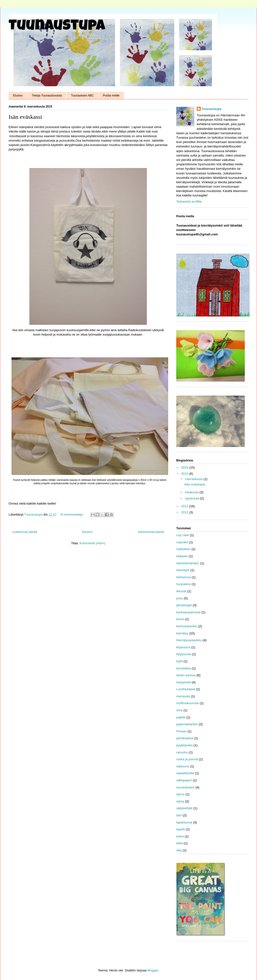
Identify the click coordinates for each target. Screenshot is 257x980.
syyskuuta (193, 498)
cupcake (182, 542)
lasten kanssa (186, 675)
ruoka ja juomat (187, 759)
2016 (185, 467)
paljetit (181, 717)
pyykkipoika (184, 745)
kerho (180, 619)
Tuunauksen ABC (82, 96)
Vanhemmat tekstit (151, 532)
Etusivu (18, 96)
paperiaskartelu (187, 724)
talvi (179, 815)
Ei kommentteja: (73, 514)
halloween (183, 549)
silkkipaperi (184, 780)
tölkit (180, 843)
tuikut (180, 836)
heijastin (182, 556)
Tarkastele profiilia (189, 201)
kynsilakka (184, 668)
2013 (185, 506)
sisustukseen (185, 787)
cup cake (183, 535)
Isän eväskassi (25, 117)
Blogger (153, 970)
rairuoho (182, 752)
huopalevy (183, 584)
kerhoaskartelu (187, 626)
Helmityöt (183, 570)
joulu (180, 598)
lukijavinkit (183, 682)
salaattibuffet (185, 773)
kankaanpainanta (188, 612)
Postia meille (111, 96)
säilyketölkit (184, 808)
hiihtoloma (183, 577)
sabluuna (183, 766)
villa (179, 850)
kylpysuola (184, 654)
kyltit (179, 661)
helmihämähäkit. (188, 563)
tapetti (181, 829)
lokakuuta (192, 492)
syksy (180, 801)
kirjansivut (183, 647)
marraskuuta (194, 479)
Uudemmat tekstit (25, 532)
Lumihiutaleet (186, 689)
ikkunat (181, 591)
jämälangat (184, 605)
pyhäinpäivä (185, 738)
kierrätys (182, 633)
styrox (181, 794)
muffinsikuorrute (187, 703)
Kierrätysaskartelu (189, 640)
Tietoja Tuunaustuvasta (47, 96)
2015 (185, 474)
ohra (179, 710)
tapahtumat (184, 822)
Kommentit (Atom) (92, 543)
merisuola (183, 696)
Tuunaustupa (57, 27)
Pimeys (181, 731)
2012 (185, 512)
